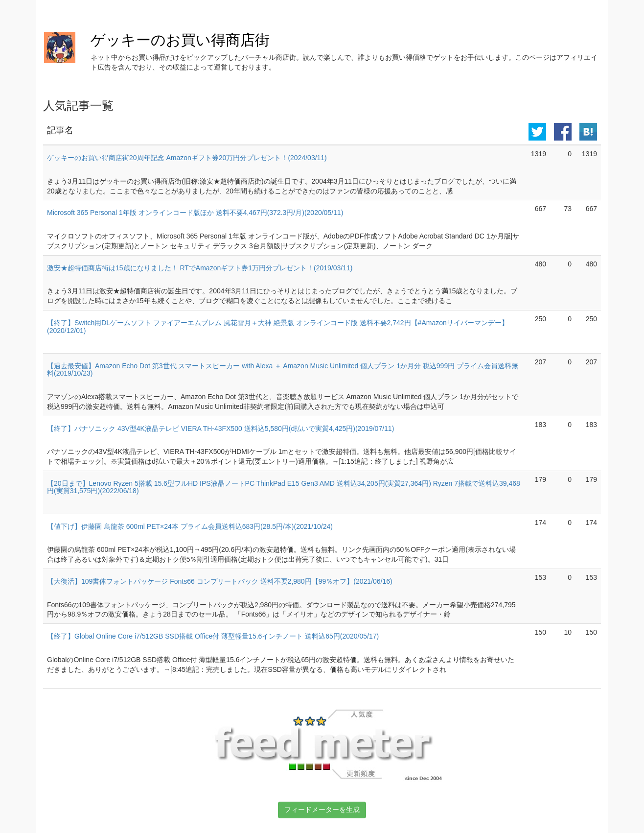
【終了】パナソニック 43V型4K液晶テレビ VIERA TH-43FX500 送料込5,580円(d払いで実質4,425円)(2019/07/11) (220, 428)
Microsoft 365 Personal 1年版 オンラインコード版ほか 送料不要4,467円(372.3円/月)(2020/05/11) (195, 213)
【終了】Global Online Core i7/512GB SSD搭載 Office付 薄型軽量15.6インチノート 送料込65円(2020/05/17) (213, 636)
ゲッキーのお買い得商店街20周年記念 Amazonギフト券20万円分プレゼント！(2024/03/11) (187, 158)
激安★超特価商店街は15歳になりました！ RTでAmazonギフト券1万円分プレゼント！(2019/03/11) (200, 268)
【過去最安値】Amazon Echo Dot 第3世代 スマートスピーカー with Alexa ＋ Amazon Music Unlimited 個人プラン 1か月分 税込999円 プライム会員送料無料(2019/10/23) (283, 369)
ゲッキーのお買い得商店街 (180, 40)
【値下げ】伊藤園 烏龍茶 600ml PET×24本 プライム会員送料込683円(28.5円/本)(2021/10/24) (190, 526)
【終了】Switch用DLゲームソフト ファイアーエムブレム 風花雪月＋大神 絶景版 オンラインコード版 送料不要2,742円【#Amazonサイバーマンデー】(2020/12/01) (278, 326)
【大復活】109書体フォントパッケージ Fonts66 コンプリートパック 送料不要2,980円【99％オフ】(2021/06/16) (220, 581)
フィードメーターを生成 (322, 809)
